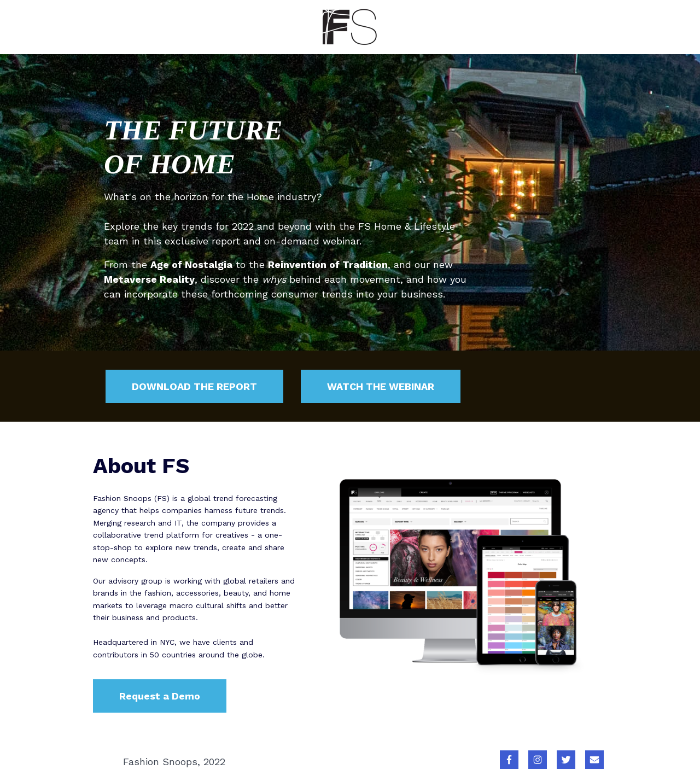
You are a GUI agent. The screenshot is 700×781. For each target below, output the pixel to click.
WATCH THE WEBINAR (381, 386)
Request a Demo (160, 696)
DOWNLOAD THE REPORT (194, 386)
